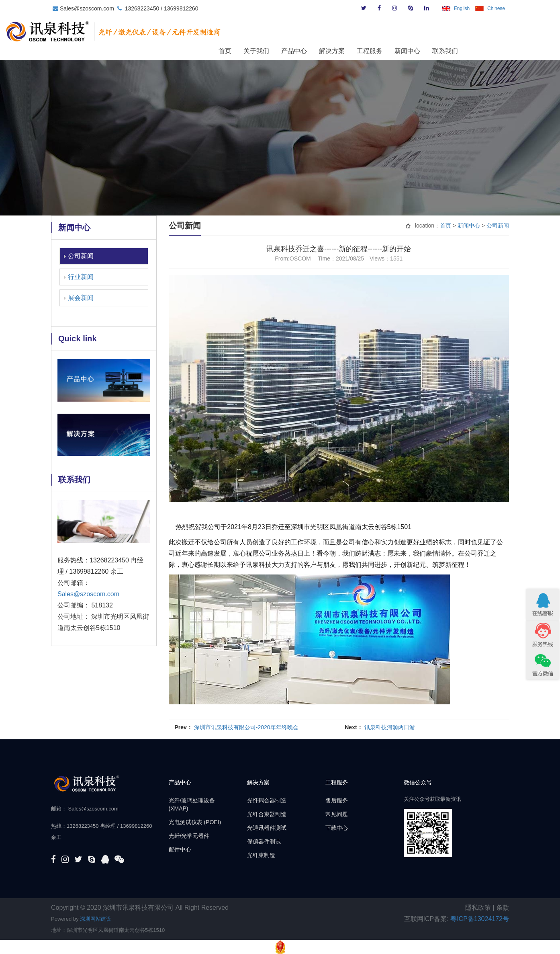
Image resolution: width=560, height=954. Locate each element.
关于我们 (301, 51)
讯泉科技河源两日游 (390, 727)
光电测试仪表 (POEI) (195, 822)
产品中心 (339, 51)
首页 (270, 51)
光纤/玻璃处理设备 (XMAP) (192, 804)
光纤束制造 (261, 855)
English (462, 8)
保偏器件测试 (264, 841)
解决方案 (377, 51)
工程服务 (415, 51)
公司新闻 (81, 256)
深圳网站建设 (96, 919)
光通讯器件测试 (267, 828)
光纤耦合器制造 (267, 800)
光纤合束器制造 (267, 814)
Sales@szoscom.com (87, 8)
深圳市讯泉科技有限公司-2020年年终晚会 (246, 727)
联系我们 (490, 51)
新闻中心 (452, 51)
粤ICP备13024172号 (480, 919)
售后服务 (337, 800)
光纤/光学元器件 (189, 836)
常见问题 (337, 814)
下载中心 (337, 828)
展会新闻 (81, 298)
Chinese (496, 8)
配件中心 (180, 849)
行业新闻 (81, 277)
